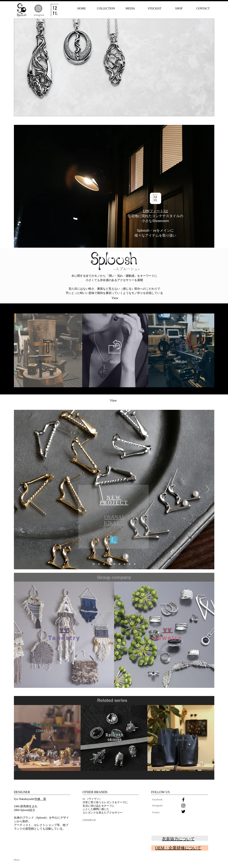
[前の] (20, 490)
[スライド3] (114, 564)
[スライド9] (94, 564)
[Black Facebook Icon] (183, 800)
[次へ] (208, 490)
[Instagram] (38, 9)
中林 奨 (40, 799)
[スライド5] (119, 564)
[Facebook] (157, 800)
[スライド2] (125, 564)
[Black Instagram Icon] (183, 806)
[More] (21, 860)
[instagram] (39, 15)
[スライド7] (99, 564)
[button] (114, 67)
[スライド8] (104, 564)
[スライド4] (130, 564)
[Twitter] (156, 813)
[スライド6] (135, 564)
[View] (115, 298)
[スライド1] (109, 564)
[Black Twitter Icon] (183, 812)
